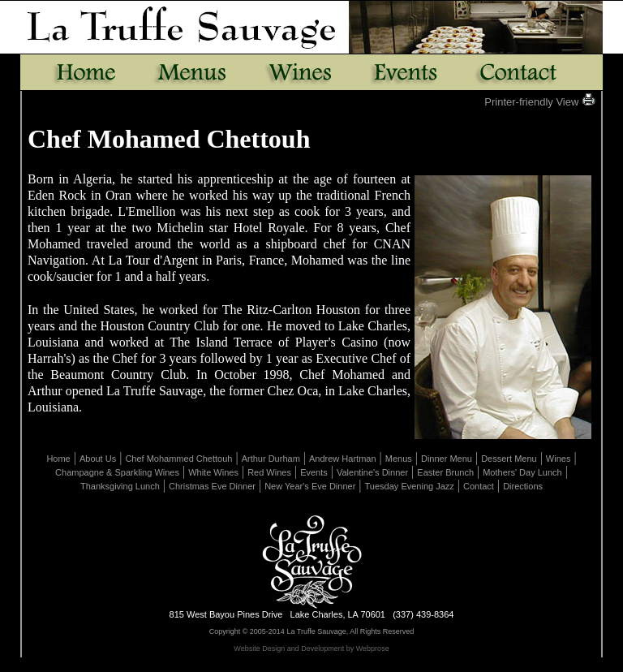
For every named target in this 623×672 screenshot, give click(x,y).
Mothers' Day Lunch (522, 472)
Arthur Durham (271, 459)
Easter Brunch (445, 472)
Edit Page (258, 666)
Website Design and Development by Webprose (311, 648)
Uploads (368, 666)
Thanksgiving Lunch (120, 486)
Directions (523, 486)
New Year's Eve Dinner (310, 486)
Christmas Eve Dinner (212, 486)
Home (58, 459)
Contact (479, 486)
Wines (559, 459)
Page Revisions (314, 666)
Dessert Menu (509, 459)
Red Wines (269, 472)
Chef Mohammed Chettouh (178, 459)
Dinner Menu (447, 459)
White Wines (213, 472)
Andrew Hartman (343, 459)
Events (314, 472)
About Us (98, 459)
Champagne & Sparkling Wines (117, 472)
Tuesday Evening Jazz (410, 486)
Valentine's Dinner (372, 472)
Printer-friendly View (540, 102)
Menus (399, 459)
